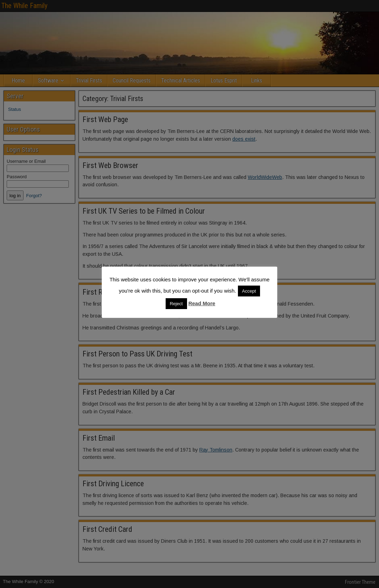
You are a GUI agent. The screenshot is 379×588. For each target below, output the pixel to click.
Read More (202, 303)
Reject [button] (176, 304)
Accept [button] (249, 291)
